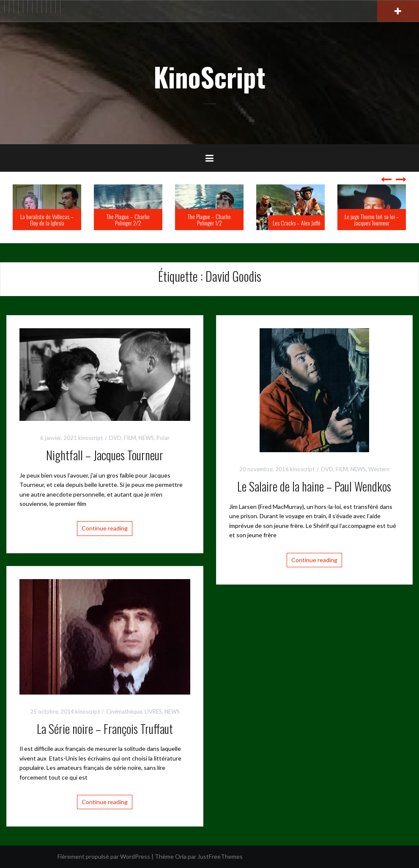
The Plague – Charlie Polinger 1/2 (209, 220)
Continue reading (105, 528)
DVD (115, 438)
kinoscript (90, 438)
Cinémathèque (124, 711)
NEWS (146, 438)
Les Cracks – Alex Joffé (297, 223)
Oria (181, 856)
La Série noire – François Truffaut (105, 729)
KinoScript (209, 77)
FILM (130, 438)
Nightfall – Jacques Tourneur (105, 455)
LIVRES (153, 711)
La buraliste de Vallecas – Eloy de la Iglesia (47, 220)
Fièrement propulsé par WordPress (104, 856)
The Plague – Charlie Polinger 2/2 (128, 220)
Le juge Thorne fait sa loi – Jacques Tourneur (372, 220)
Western (379, 469)
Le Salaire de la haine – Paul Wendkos (314, 486)
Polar (163, 438)
